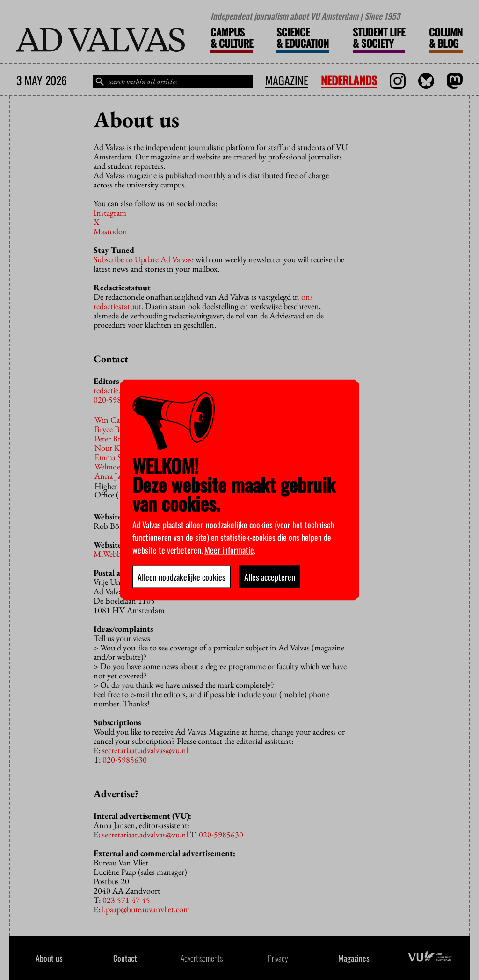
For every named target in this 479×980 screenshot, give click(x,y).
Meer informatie (229, 550)
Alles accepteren (270, 577)
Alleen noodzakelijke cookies (181, 577)
